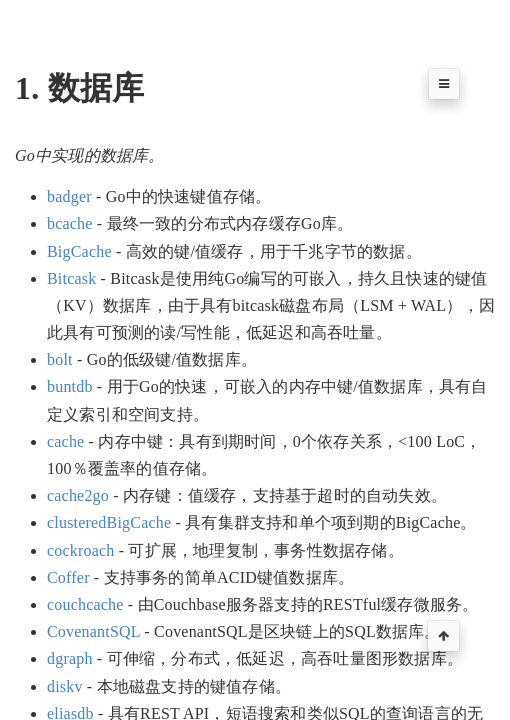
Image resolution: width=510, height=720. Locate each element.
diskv (65, 686)
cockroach (81, 550)
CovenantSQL (93, 631)
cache (65, 441)
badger (69, 196)
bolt (60, 359)
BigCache (79, 251)
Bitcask (71, 278)
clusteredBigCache (109, 522)
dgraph (70, 658)
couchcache (85, 604)
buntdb (70, 386)
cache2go (78, 495)
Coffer (68, 577)
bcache (70, 223)
